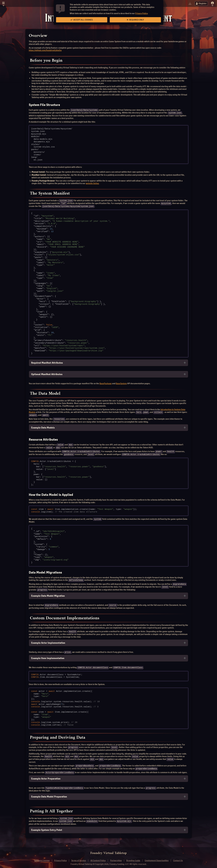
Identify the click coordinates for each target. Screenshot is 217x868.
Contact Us (178, 857)
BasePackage (106, 383)
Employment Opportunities (157, 857)
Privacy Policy (141, 13)
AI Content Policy (98, 857)
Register (201, 3)
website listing (92, 183)
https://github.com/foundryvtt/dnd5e (45, 50)
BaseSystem (121, 383)
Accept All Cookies (82, 20)
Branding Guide (133, 857)
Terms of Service (79, 857)
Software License (42, 857)
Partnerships (116, 857)
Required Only (135, 20)
